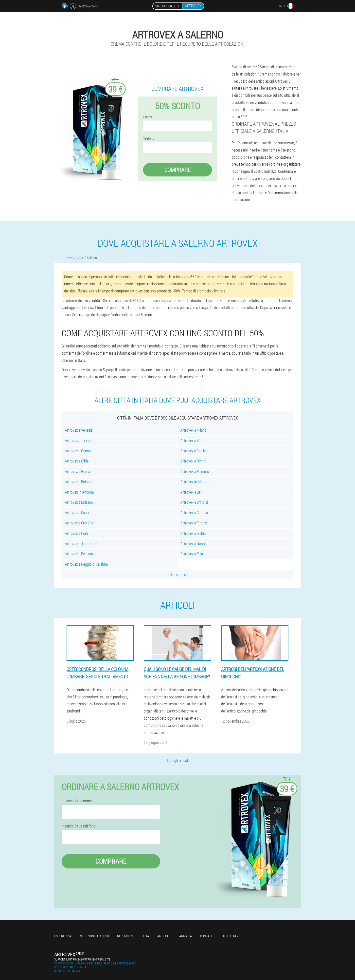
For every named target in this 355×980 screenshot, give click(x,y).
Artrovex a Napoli (193, 544)
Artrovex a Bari (191, 492)
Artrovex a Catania (194, 512)
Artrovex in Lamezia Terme (85, 544)
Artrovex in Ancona (79, 492)
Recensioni (125, 936)
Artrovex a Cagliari (194, 451)
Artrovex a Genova (79, 451)
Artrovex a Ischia (193, 533)
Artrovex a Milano (194, 430)
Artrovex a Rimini (193, 461)
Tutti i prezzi (231, 936)
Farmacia (185, 936)
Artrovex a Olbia (77, 461)
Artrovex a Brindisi (194, 502)
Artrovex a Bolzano (79, 502)
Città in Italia (177, 574)
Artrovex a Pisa (192, 554)
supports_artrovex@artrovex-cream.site (82, 959)
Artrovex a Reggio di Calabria (86, 564)
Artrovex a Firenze (194, 523)
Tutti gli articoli (178, 760)
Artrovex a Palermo (195, 471)
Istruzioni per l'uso (94, 936)
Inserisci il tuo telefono (79, 826)
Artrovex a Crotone (79, 523)
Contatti (207, 936)
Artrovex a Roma (77, 471)
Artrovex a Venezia (79, 430)
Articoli (163, 936)
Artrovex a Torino (78, 440)
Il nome (148, 117)
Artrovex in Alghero (195, 482)
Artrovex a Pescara (79, 554)
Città (145, 936)
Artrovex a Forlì (76, 533)
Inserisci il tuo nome (77, 801)
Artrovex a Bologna (79, 482)
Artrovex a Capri (77, 512)
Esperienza (63, 936)
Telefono (149, 138)
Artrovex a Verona (194, 440)
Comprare (177, 170)
